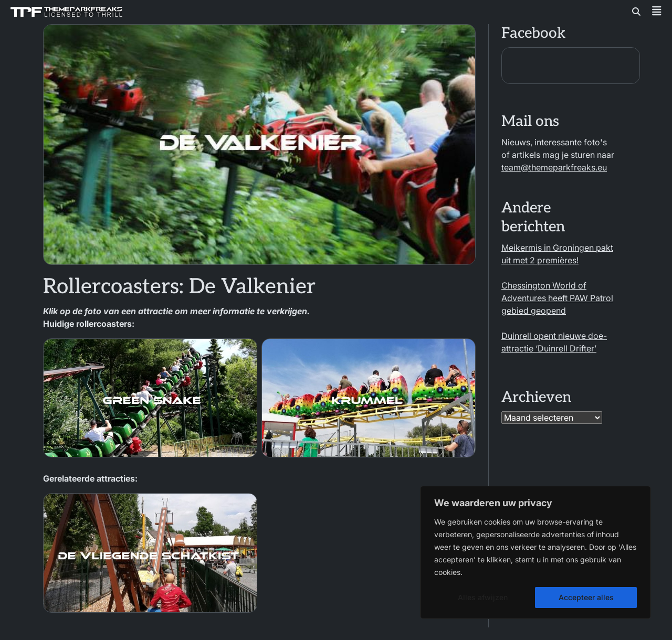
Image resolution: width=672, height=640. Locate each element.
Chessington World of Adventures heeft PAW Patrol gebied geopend (557, 298)
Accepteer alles (586, 597)
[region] (535, 552)
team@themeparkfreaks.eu (554, 167)
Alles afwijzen (483, 597)
